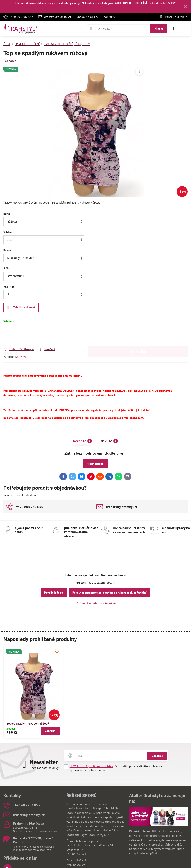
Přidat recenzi (95, 464)
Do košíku (138, 338)
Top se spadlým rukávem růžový (28, 724)
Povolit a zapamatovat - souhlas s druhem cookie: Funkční (110, 593)
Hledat (159, 29)
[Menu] (186, 29)
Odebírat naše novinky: (44, 768)
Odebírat (157, 756)
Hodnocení (10, 61)
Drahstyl (20, 357)
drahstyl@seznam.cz (25, 828)
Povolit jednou (54, 593)
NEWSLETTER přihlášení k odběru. (92, 766)
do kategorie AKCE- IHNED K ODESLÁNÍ (123, 3)
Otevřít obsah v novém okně (96, 603)
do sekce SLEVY (166, 3)
